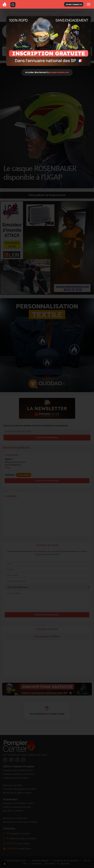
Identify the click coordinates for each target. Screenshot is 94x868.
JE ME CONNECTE (74, 4)
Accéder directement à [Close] (47, 72)
